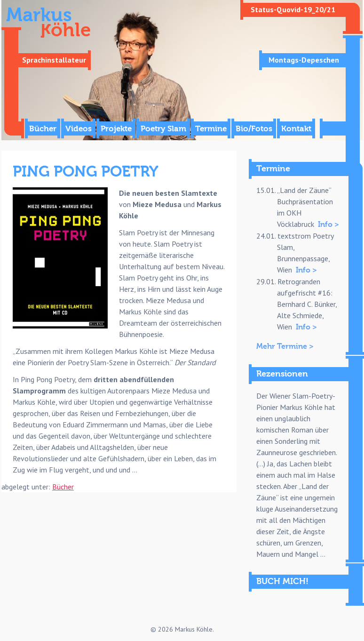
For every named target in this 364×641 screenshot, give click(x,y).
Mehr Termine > (285, 346)
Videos (79, 129)
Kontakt (296, 129)
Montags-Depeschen (304, 60)
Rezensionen (282, 374)
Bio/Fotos (254, 129)
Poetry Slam (163, 129)
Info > (328, 224)
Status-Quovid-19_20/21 (293, 9)
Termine (211, 129)
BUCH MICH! (282, 581)
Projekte (116, 129)
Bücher (43, 129)
